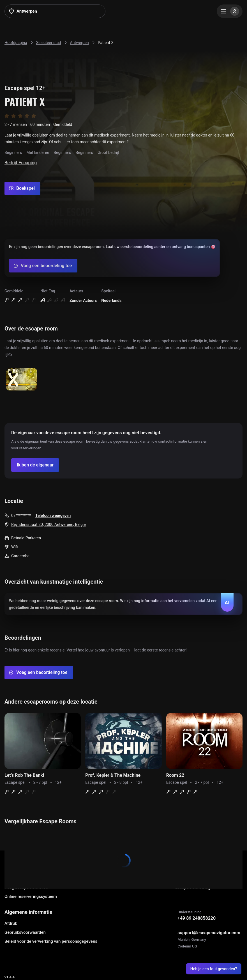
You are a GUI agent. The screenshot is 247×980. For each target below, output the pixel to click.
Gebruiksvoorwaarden (25, 932)
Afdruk (11, 923)
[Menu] (230, 11)
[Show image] (22, 380)
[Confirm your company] (35, 465)
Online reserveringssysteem (31, 896)
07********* (21, 516)
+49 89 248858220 (197, 918)
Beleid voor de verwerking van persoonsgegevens (51, 941)
